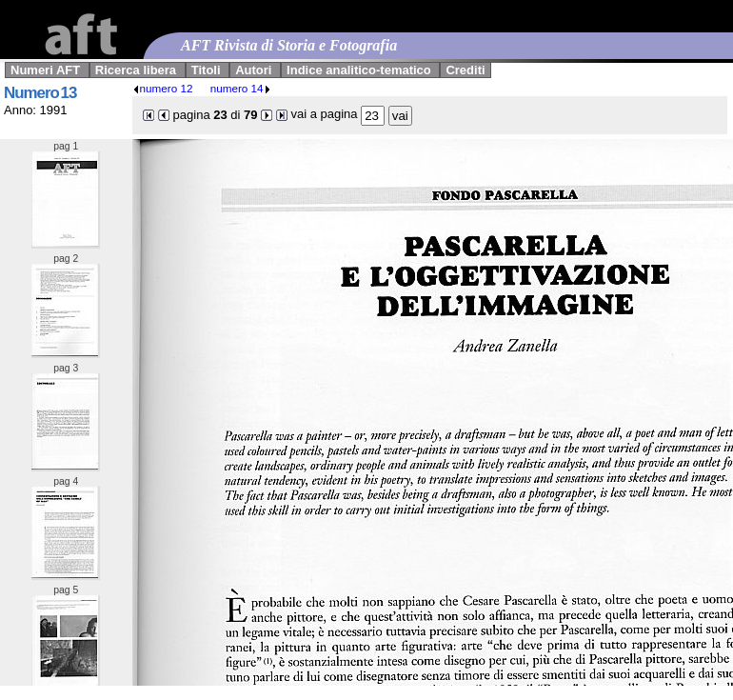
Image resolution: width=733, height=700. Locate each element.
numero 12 (163, 88)
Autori (253, 70)
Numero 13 (40, 93)
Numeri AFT (45, 70)
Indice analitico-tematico (359, 70)
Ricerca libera (136, 70)
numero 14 (241, 88)
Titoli (206, 70)
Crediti (465, 70)
